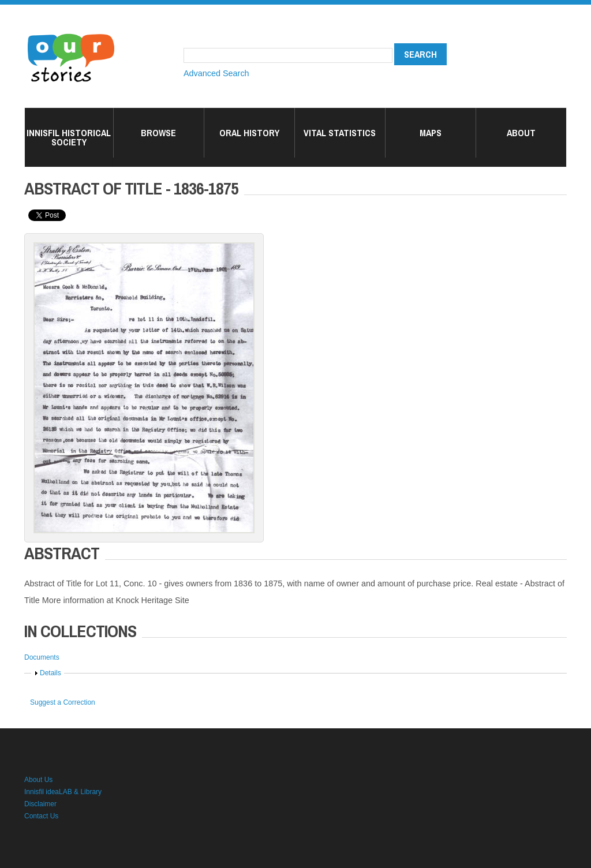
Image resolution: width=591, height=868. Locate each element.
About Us (38, 780)
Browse (158, 133)
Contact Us (41, 816)
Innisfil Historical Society (69, 137)
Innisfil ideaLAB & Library (63, 792)
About (521, 133)
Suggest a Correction (63, 702)
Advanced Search (216, 73)
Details (51, 673)
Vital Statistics (340, 133)
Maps (431, 133)
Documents (42, 657)
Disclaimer (40, 804)
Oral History (249, 133)
